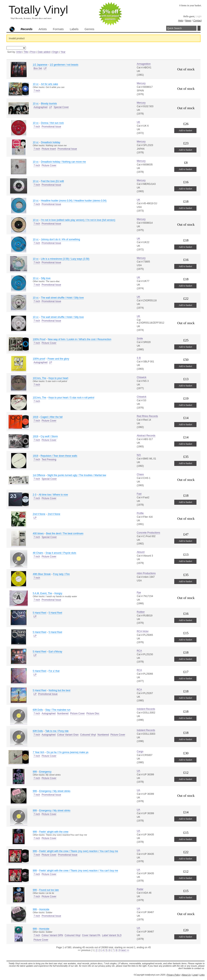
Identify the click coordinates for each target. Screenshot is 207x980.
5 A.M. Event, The (42, 593)
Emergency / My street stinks (55, 791)
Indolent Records (146, 709)
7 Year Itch (39, 752)
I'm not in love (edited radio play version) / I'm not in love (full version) (78, 220)
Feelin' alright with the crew (54, 832)
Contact (197, 21)
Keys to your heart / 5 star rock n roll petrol (71, 398)
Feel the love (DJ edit (52, 181)
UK (139, 122)
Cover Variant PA (91, 935)
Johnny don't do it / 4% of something (61, 239)
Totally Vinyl (38, 10)
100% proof (39, 359)
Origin (55, 52)
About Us (186, 975)
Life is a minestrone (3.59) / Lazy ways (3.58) (65, 259)
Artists (43, 29)
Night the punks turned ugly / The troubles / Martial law (77, 475)
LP (45, 68)
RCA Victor (143, 631)
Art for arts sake (50, 84)
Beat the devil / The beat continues (65, 533)
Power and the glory (58, 359)
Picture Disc (93, 713)
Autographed (41, 107)
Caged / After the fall (52, 417)
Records (27, 29)
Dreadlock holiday (51, 142)
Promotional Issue (51, 127)
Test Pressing (49, 459)
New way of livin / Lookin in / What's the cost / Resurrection (80, 339)
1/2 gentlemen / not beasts (64, 65)
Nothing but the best (60, 690)
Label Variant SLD (112, 935)
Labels (74, 29)
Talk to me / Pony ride (57, 731)
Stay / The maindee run (58, 710)
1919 (35, 417)
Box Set (38, 68)
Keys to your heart (58, 378)
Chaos (140, 474)
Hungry (58, 593)
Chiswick (142, 377)
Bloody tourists (49, 104)
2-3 (34, 495)
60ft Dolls (38, 710)
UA (139, 771)
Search (199, 28)
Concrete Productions (148, 533)
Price (33, 52)
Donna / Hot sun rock (52, 123)
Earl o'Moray (55, 652)
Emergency (45, 772)
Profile (140, 513)
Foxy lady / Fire (61, 574)
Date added (44, 52)
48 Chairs (38, 553)
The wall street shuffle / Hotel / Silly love (62, 298)
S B (139, 358)
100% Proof (39, 339)
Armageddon (144, 64)
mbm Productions (146, 573)
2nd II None (39, 514)
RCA (139, 651)
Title (26, 52)
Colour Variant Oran (68, 735)
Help (181, 21)
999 (35, 772)
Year (63, 52)
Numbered (63, 713)
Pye (139, 593)
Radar (140, 889)
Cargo (140, 751)
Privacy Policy (173, 975)
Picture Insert (49, 149)
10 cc (36, 84)
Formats (58, 29)
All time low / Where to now (53, 495)
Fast (139, 494)
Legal (195, 975)
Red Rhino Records (147, 416)
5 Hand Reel (40, 613)
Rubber (141, 612)
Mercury (141, 83)
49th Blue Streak (42, 574)
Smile (140, 339)
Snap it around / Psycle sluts (61, 553)
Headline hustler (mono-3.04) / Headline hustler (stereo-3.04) (74, 201)
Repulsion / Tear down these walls (59, 456)
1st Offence (39, 475)
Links (202, 975)
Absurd (141, 552)
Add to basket (185, 130)
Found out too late (49, 890)
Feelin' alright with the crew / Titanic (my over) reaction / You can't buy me (79, 851)
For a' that (54, 671)
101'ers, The (39, 378)
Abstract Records (146, 436)
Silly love (46, 278)
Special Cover (61, 107)
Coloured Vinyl (88, 735)
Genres (89, 29)
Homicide (44, 909)
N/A (139, 455)
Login (199, 16)
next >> (125, 950)
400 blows (38, 533)
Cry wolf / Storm (49, 436)
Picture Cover (49, 165)
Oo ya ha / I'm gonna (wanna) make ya (68, 752)
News (188, 21)
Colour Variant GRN (52, 935)
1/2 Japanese (40, 65)
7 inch (37, 91)
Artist (19, 52)
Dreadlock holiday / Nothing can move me (63, 162)
